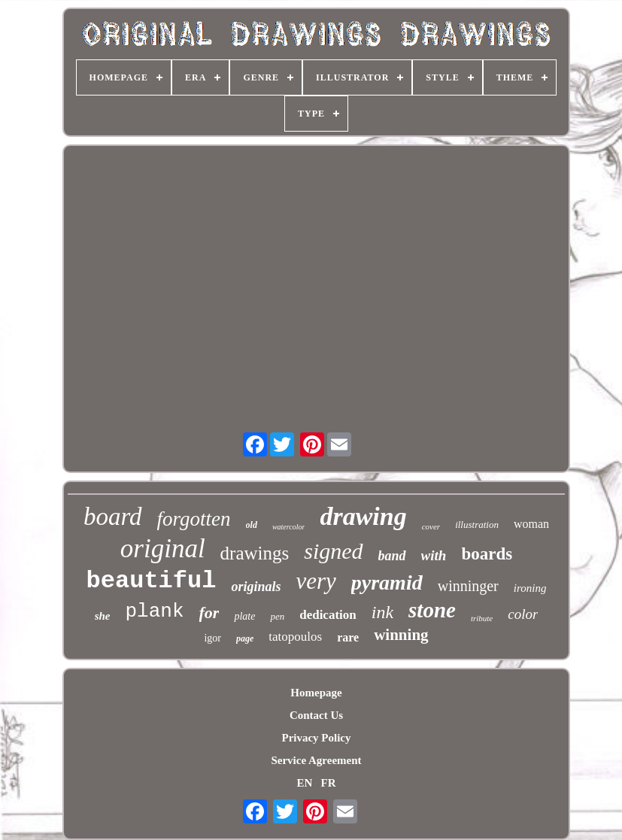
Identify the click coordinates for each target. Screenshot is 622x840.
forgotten (194, 519)
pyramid (387, 582)
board (113, 517)
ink (382, 612)
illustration (477, 525)
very (316, 581)
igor (212, 638)
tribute (482, 618)
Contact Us (316, 715)
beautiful (152, 581)
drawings (255, 553)
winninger (468, 586)
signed (333, 551)
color (523, 614)
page (245, 638)
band (392, 556)
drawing (363, 516)
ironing (530, 588)
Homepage (316, 693)
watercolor (289, 527)
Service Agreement (316, 760)
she (103, 616)
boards (487, 554)
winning (401, 635)
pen (277, 616)
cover (431, 526)
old (252, 525)
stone (432, 610)
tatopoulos (295, 637)
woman (531, 524)
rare (348, 637)
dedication (328, 615)
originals (256, 587)
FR (329, 783)
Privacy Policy (316, 738)
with (434, 555)
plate (244, 616)
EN (304, 783)
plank (154, 611)
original (163, 549)
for (209, 613)
